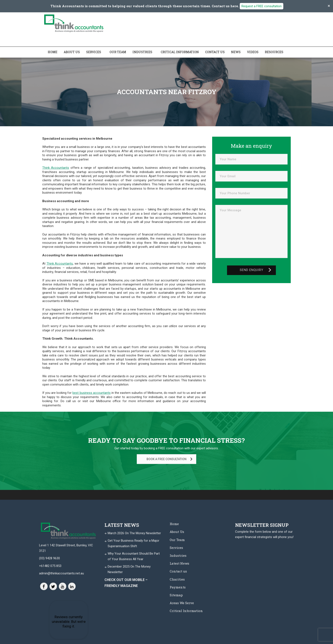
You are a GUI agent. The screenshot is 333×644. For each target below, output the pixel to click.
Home (53, 52)
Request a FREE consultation (262, 6)
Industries (142, 52)
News (236, 52)
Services (94, 52)
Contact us (215, 52)
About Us (72, 52)
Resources (274, 52)
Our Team (118, 52)
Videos (253, 52)
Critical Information (180, 52)
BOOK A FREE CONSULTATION (170, 459)
